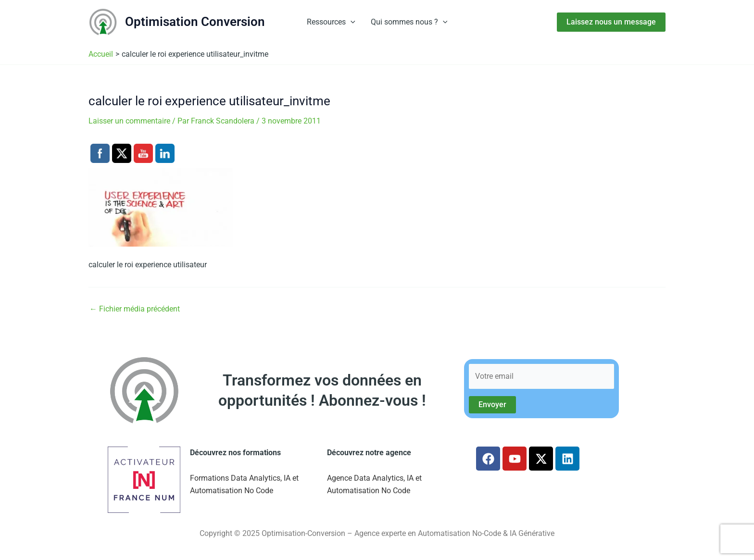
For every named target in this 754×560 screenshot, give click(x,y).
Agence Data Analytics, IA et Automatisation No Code (374, 484)
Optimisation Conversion (195, 22)
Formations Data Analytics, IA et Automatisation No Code (244, 484)
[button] (351, 22)
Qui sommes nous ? (409, 22)
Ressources (331, 22)
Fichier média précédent (135, 309)
